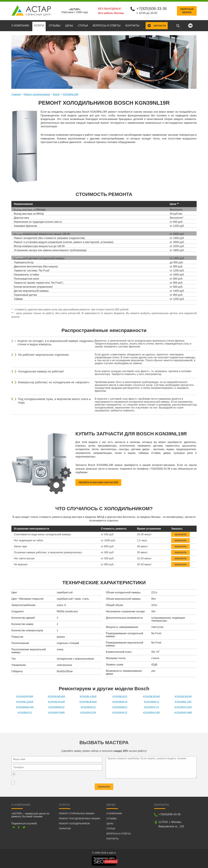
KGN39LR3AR (56, 702)
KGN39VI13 (25, 713)
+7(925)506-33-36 (151, 9)
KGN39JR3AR (25, 696)
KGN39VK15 (120, 713)
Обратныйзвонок (187, 11)
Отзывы (55, 25)
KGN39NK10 (120, 702)
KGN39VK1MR (183, 713)
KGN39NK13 (152, 702)
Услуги (39, 25)
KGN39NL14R (183, 702)
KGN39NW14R (25, 707)
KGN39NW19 (56, 707)
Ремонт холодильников (37, 94)
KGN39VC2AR (183, 707)
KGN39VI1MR (56, 713)
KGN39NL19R (71, 94)
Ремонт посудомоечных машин (80, 818)
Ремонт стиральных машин (77, 813)
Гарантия (65, 828)
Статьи (83, 25)
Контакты (132, 25)
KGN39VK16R (152, 713)
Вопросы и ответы (107, 25)
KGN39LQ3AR (25, 702)
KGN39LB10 (120, 696)
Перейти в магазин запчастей (98, 482)
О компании (20, 25)
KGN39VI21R (88, 713)
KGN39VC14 (152, 707)
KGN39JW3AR (56, 696)
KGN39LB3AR (152, 696)
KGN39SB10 (120, 707)
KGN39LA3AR (88, 696)
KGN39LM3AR (183, 696)
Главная (16, 94)
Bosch (56, 94)
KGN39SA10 (88, 707)
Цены (69, 25)
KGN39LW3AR (88, 702)
